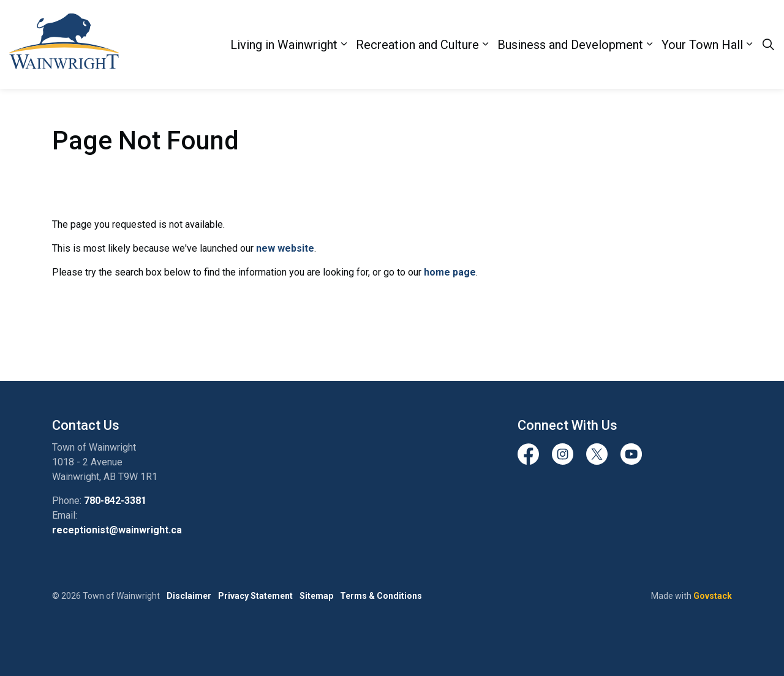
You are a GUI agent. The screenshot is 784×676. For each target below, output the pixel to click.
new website (285, 248)
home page (450, 272)
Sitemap (316, 596)
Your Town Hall (702, 45)
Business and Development (570, 45)
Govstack (713, 596)
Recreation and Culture (417, 45)
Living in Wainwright (284, 45)
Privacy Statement (255, 596)
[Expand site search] (768, 45)
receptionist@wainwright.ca (117, 530)
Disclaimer (189, 596)
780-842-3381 (115, 501)
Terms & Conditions (381, 596)
